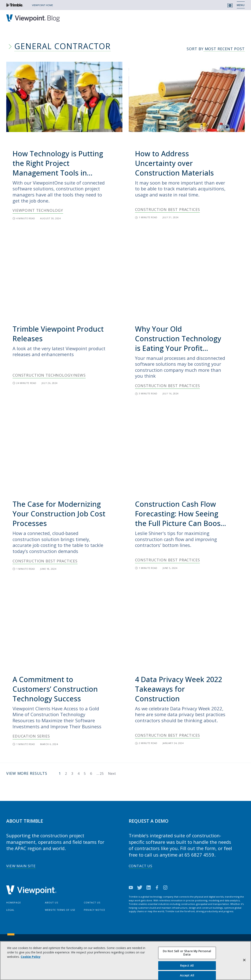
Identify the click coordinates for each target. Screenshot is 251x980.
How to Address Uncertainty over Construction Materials (174, 163)
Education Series (31, 736)
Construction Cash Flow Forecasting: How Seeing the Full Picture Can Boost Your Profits (179, 514)
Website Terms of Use (60, 910)
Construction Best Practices (168, 209)
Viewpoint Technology (38, 210)
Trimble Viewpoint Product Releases (58, 334)
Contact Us (141, 866)
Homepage (14, 902)
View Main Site (21, 866)
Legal (10, 910)
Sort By (216, 49)
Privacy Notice (94, 910)
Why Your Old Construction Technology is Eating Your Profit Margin (178, 339)
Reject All (187, 965)
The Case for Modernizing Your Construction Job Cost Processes (59, 514)
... (100, 773)
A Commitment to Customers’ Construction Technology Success (55, 689)
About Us (52, 902)
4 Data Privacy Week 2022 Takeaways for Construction (178, 689)
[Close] (244, 960)
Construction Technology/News (49, 375)
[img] (64, 97)
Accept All (187, 975)
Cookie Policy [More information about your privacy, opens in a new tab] (31, 957)
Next (112, 773)
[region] (125, 961)
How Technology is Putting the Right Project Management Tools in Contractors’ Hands (58, 163)
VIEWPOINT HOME (42, 5)
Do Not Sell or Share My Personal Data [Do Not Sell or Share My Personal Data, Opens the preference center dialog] (187, 953)
